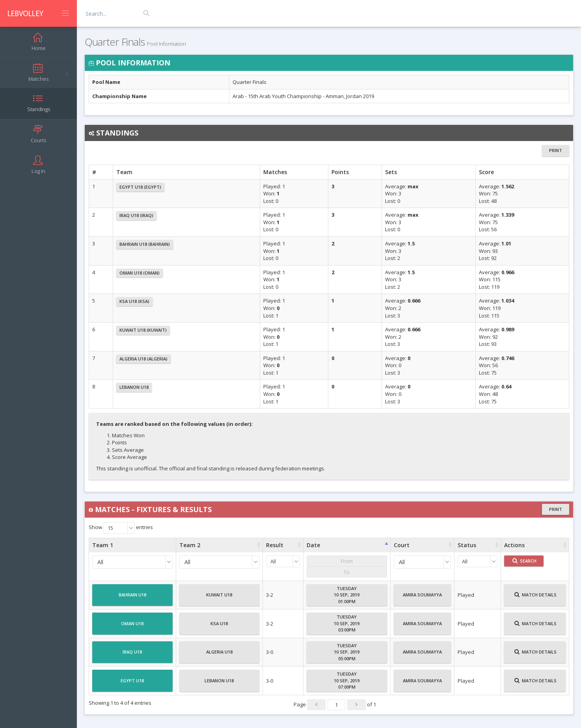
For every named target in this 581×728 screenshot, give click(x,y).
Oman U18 (132, 627)
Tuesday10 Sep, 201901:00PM (347, 595)
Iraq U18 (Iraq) (136, 215)
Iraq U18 (132, 655)
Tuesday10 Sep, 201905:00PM (347, 652)
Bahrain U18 (132, 598)
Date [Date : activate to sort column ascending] (313, 545)
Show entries (121, 528)
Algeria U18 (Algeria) (143, 359)
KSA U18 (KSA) (134, 301)
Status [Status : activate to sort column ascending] (467, 545)
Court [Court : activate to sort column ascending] (402, 545)
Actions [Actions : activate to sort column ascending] (514, 545)
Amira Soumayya (422, 598)
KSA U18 (219, 627)
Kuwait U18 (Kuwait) (143, 330)
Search (524, 561)
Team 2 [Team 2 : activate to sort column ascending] (190, 545)
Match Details (535, 598)
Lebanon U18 (134, 387)
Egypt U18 (132, 684)
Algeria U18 (219, 655)
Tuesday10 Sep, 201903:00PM (347, 623)
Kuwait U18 (219, 598)
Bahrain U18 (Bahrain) (145, 244)
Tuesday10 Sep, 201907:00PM (347, 680)
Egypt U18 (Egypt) (140, 187)
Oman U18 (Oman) (140, 273)
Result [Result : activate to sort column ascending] (275, 545)
